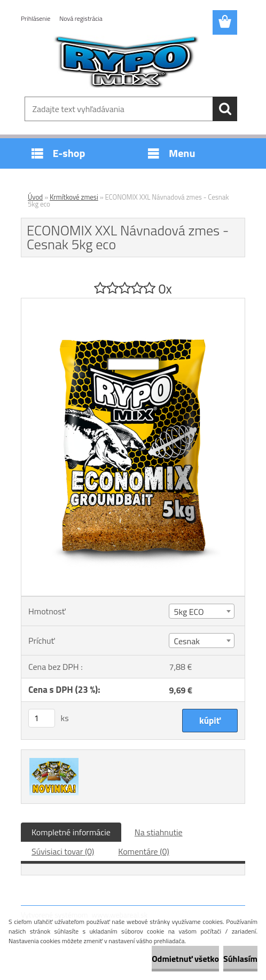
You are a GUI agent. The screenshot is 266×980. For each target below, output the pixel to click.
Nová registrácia (81, 18)
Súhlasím (240, 959)
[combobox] (201, 611)
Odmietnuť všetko (185, 959)
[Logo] (126, 62)
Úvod (35, 197)
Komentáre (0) (143, 851)
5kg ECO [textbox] (189, 612)
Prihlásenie (36, 18)
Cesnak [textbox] (186, 641)
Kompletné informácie (71, 832)
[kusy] (42, 718)
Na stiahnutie (159, 832)
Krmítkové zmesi (74, 197)
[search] (225, 109)
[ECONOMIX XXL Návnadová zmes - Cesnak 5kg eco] (133, 303)
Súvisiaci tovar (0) (63, 851)
